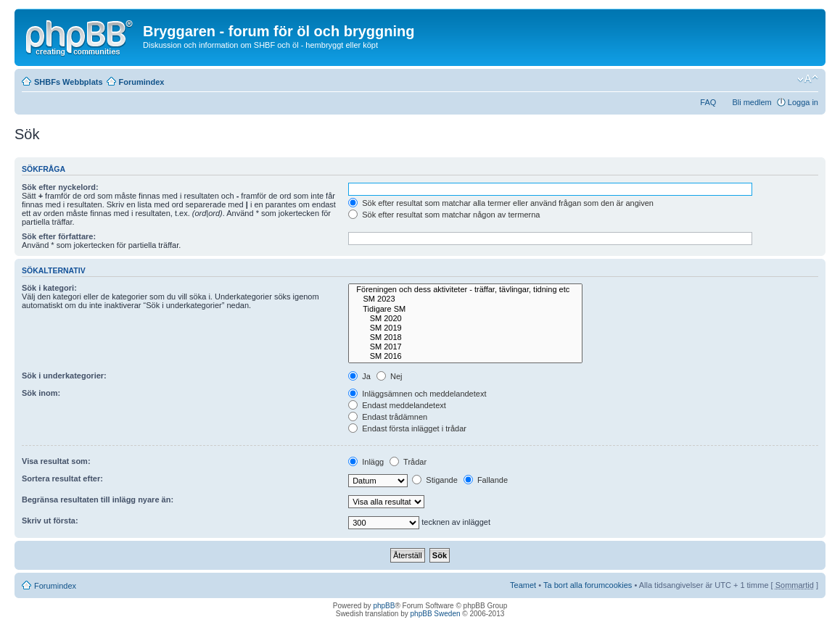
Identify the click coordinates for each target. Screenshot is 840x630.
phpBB (384, 606)
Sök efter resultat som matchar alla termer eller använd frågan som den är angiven (501, 203)
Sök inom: (41, 393)
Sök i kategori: (49, 288)
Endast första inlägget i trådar (407, 428)
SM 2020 (465, 319)
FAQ (708, 102)
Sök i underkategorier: (64, 376)
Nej (390, 376)
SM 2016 (465, 356)
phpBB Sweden (436, 614)
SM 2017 (465, 347)
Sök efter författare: (59, 236)
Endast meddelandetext (397, 405)
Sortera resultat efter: (62, 478)
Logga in (803, 102)
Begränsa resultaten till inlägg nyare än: (98, 500)
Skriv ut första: (50, 521)
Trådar (408, 462)
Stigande (435, 480)
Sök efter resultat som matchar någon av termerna (444, 215)
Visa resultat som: (56, 461)
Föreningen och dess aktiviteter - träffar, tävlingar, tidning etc (465, 290)
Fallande (486, 480)
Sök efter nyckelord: (60, 187)
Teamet (523, 585)
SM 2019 (465, 328)
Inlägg (366, 462)
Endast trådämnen (388, 417)
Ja (359, 376)
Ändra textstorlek (808, 79)
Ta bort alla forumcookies (588, 585)
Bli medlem (752, 102)
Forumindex (142, 82)
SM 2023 (465, 299)
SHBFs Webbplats (69, 82)
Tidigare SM (465, 309)
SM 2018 (465, 337)
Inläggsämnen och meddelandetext (417, 394)
